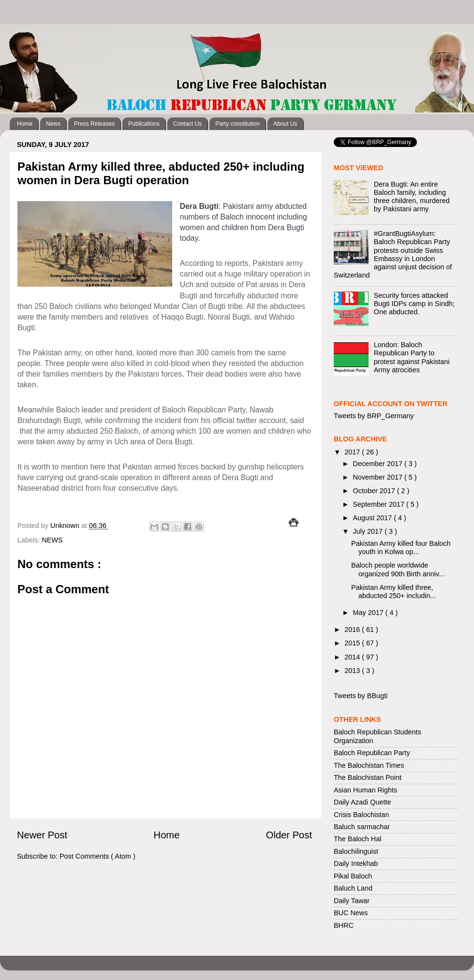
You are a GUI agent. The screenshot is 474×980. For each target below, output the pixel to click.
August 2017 (374, 518)
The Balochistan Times (369, 765)
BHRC (344, 925)
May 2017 (369, 613)
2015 (353, 643)
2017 (353, 452)
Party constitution (237, 124)
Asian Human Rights (365, 790)
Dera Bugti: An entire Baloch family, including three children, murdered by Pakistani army (412, 197)
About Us (285, 124)
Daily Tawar (352, 901)
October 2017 (375, 491)
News (53, 124)
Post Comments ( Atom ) (97, 856)
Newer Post (42, 835)
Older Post (289, 835)
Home (25, 124)
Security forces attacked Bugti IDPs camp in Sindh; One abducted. (414, 304)
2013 (353, 671)
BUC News (351, 913)
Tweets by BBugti (361, 696)
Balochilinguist (356, 851)
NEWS (52, 540)
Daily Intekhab (356, 863)
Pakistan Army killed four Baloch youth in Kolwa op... (401, 548)
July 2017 (369, 531)
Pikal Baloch (353, 876)
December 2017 (379, 464)
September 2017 (380, 504)
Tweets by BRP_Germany (374, 416)
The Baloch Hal (357, 839)
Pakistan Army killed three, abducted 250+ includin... (393, 592)
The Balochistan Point (368, 777)
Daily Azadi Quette (362, 802)
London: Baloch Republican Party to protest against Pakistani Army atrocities (412, 357)
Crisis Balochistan (361, 815)
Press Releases (94, 124)
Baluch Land (353, 888)
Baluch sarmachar (362, 827)
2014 (353, 657)
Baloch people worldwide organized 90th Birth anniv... (398, 569)
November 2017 (379, 477)
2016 (353, 629)
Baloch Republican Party (372, 753)
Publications (144, 124)
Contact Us (187, 124)
